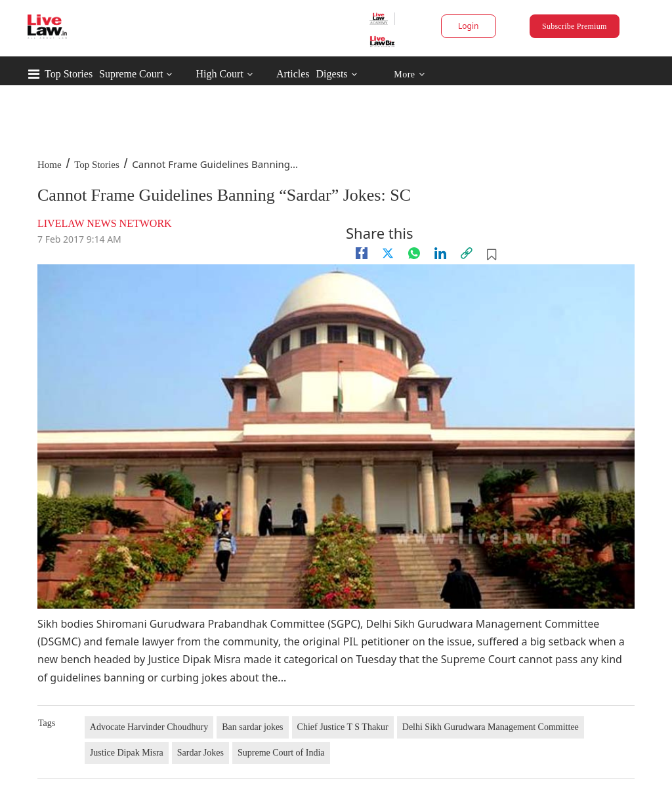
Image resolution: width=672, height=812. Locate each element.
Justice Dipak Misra (127, 753)
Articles (293, 74)
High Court (219, 74)
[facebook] (362, 253)
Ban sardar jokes (252, 727)
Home (50, 165)
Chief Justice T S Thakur (343, 727)
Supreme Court (131, 74)
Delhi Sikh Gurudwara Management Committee (491, 727)
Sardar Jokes (200, 753)
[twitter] (388, 253)
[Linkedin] (440, 253)
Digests (332, 74)
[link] (467, 253)
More (409, 74)
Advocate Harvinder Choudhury (149, 727)
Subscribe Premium (574, 26)
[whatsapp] (414, 253)
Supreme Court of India (281, 753)
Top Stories (69, 74)
